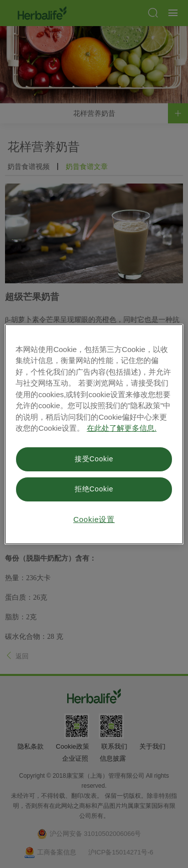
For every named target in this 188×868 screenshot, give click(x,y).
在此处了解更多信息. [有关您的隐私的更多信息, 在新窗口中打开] (122, 428)
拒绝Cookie (94, 489)
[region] (94, 434)
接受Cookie (94, 459)
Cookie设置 (94, 519)
